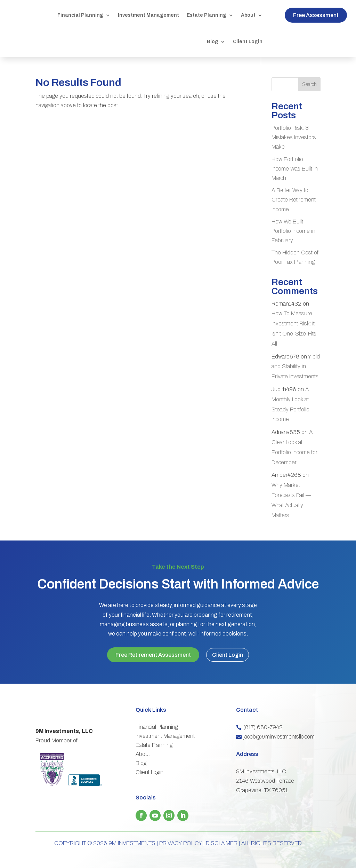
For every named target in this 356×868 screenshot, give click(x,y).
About (248, 15)
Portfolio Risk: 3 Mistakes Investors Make (294, 137)
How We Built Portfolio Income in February (293, 231)
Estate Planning (207, 15)
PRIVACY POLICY (181, 842)
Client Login (248, 42)
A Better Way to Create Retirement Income (294, 200)
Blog (213, 42)
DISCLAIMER (222, 842)
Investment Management (148, 15)
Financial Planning (80, 15)
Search (309, 84)
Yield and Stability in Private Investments (296, 367)
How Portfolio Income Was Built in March (295, 169)
